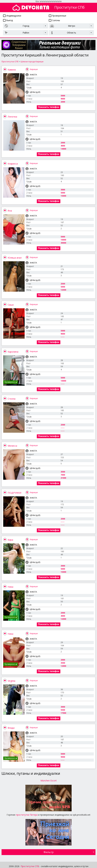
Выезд (8, 20)
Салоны (54, 20)
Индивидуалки (12, 16)
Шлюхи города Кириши (32, 62)
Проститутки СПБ (30, 866)
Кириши (34, 69)
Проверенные (58, 16)
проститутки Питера (27, 815)
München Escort (49, 781)
